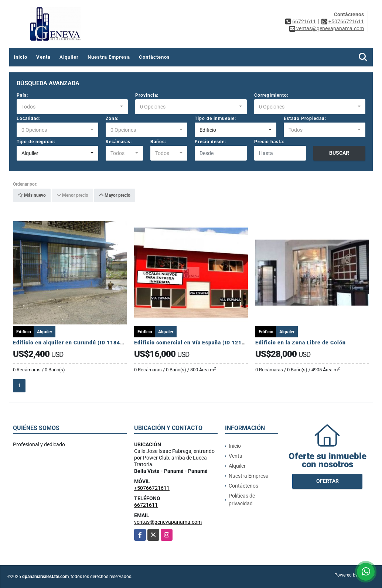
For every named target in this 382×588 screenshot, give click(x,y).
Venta (43, 57)
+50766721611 (346, 21)
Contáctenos (154, 57)
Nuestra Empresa (109, 57)
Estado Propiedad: (305, 118)
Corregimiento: (271, 95)
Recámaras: (119, 142)
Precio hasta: (269, 142)
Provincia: (147, 95)
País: (22, 95)
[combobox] (72, 107)
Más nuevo (32, 196)
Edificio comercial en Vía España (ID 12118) (193, 343)
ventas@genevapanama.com (168, 522)
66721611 (304, 21)
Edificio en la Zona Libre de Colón (301, 343)
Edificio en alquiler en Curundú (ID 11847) (70, 343)
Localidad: (29, 118)
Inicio (21, 57)
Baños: (158, 142)
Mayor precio (115, 196)
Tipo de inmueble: (215, 118)
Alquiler (69, 57)
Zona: (112, 118)
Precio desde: (210, 142)
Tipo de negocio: (36, 142)
